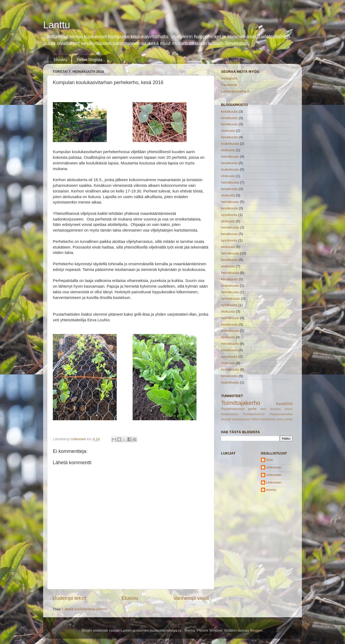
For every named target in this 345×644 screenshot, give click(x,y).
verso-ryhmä (284, 419)
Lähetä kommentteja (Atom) (85, 609)
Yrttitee (255, 419)
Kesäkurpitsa (229, 414)
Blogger (256, 630)
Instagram (229, 78)
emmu (271, 490)
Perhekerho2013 (254, 414)
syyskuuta (229, 215)
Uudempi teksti (69, 598)
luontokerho (268, 419)
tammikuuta (230, 299)
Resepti (226, 419)
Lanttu (57, 25)
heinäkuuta (230, 156)
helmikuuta (230, 292)
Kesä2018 (284, 404)
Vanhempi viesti (191, 598)
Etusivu (60, 59)
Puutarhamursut (233, 409)
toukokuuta (230, 144)
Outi (270, 460)
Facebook (229, 85)
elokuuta (228, 131)
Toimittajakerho (241, 403)
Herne (289, 409)
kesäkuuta (229, 111)
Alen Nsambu (271, 409)
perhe (252, 409)
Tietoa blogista (89, 59)
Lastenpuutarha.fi (235, 91)
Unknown (274, 467)
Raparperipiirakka (281, 414)
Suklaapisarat (241, 419)
